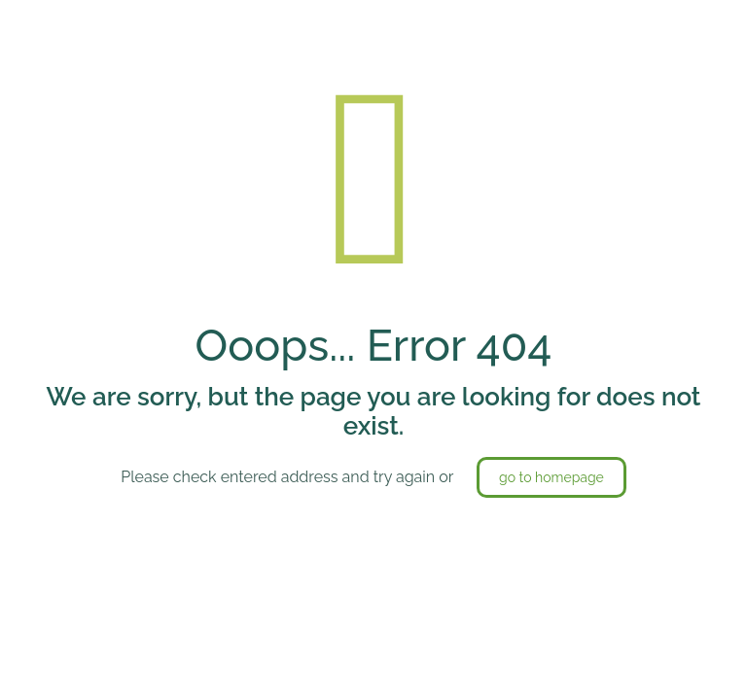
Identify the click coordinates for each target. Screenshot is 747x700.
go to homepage (551, 477)
